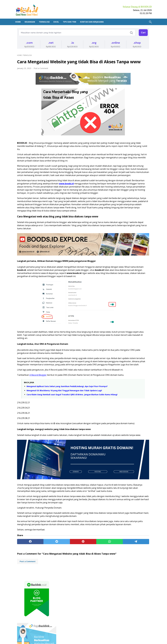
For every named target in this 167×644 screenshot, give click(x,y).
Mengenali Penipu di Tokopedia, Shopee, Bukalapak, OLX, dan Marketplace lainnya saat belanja (131, 269)
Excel (58, 18)
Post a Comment (41, 65)
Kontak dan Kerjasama (94, 18)
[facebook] (26, 591)
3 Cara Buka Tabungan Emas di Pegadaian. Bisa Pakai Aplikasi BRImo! (132, 392)
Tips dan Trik (71, 18)
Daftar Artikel (76, 635)
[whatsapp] (79, 591)
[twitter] (44, 591)
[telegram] (97, 591)
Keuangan (32, 18)
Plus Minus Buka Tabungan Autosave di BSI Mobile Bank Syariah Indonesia (132, 367)
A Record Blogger (38, 407)
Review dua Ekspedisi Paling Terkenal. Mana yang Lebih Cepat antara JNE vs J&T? (132, 309)
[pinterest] (61, 591)
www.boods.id (32, 192)
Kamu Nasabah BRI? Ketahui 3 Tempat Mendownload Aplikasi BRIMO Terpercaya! (132, 380)
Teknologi (46, 18)
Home (20, 18)
